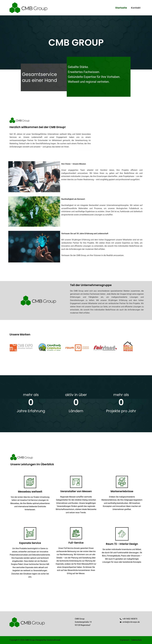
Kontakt (136, 8)
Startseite (121, 8)
